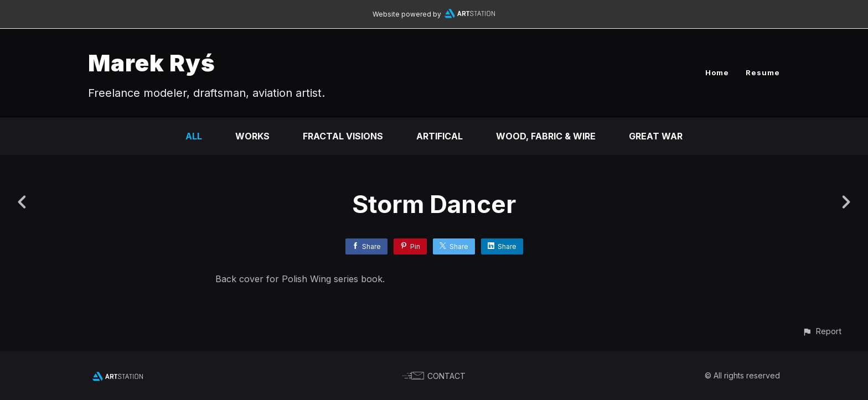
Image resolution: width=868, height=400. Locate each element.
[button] (822, 331)
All (194, 136)
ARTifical (440, 136)
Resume (763, 72)
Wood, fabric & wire (546, 136)
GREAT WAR (656, 136)
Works (252, 136)
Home (717, 72)
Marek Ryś (152, 63)
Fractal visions (343, 136)
